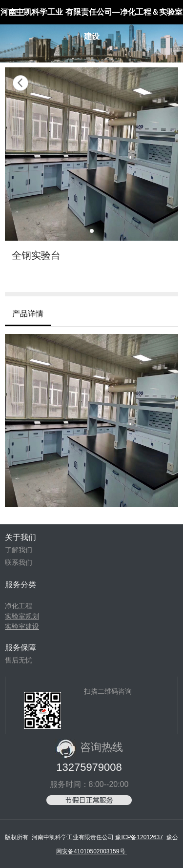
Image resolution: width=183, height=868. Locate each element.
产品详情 (28, 314)
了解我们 (19, 550)
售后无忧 (19, 660)
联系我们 (19, 562)
